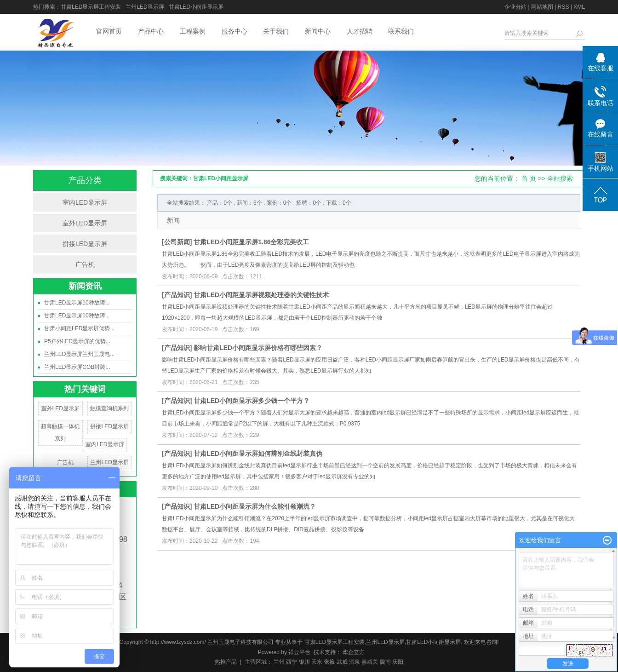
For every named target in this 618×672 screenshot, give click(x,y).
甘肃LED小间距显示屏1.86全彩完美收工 (251, 242)
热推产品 (226, 662)
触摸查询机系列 (109, 408)
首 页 (529, 178)
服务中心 (235, 31)
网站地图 (542, 7)
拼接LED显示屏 (85, 244)
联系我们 (401, 31)
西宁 (292, 662)
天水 (317, 662)
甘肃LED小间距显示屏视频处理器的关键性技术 (261, 295)
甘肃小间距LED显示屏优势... (79, 328)
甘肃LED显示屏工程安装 (91, 7)
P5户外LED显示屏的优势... (77, 341)
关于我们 (276, 31)
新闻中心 (318, 31)
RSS (564, 7)
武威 (342, 662)
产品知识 (177, 295)
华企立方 (353, 652)
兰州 (279, 662)
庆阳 (398, 662)
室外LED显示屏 (85, 223)
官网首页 (109, 31)
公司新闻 (177, 242)
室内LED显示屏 (85, 202)
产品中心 (151, 31)
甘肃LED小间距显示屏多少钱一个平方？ (252, 401)
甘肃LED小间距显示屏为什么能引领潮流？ (255, 506)
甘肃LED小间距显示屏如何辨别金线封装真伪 (258, 454)
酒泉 (355, 662)
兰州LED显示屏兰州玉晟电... (79, 354)
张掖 (329, 662)
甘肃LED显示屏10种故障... (77, 303)
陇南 (385, 662)
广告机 (85, 264)
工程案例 (193, 31)
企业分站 (515, 7)
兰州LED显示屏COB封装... (77, 367)
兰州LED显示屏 (145, 7)
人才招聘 (360, 31)
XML (579, 7)
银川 (304, 662)
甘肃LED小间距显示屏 (196, 7)
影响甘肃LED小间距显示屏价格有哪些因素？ (258, 348)
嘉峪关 (370, 662)
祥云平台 (299, 652)
